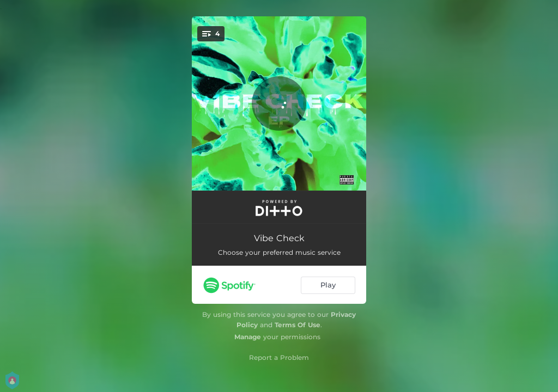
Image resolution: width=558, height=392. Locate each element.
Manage (248, 337)
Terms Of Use (298, 325)
